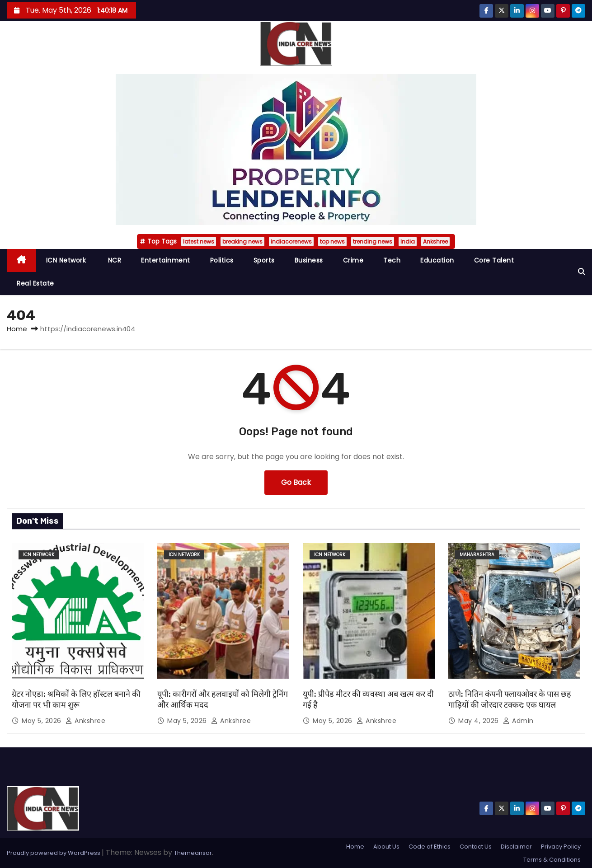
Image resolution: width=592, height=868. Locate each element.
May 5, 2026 (42, 721)
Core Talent (494, 260)
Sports (264, 260)
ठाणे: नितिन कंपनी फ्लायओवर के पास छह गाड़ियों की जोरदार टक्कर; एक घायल (510, 699)
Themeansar (193, 853)
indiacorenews (291, 242)
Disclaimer (516, 847)
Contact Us (476, 847)
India (408, 242)
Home (17, 329)
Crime (353, 260)
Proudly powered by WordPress (54, 853)
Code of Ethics (430, 847)
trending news (373, 242)
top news (332, 242)
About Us (386, 847)
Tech (392, 260)
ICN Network (66, 260)
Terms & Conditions (552, 860)
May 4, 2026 (479, 721)
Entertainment (166, 260)
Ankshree (435, 242)
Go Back (296, 482)
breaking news (242, 242)
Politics (222, 260)
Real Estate (35, 283)
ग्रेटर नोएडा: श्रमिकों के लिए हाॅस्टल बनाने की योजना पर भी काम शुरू (76, 699)
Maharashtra (477, 555)
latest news (199, 242)
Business (309, 260)
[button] (582, 272)
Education (437, 260)
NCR (113, 260)
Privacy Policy (561, 847)
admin (518, 721)
